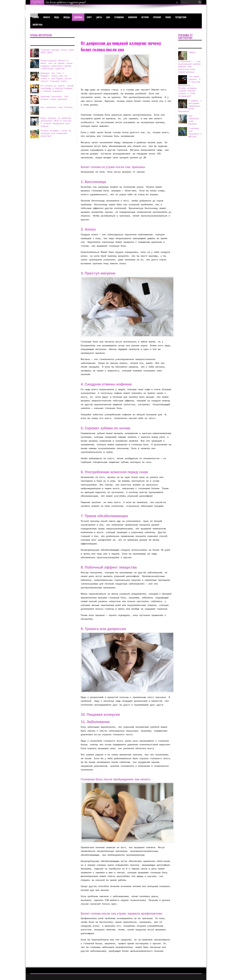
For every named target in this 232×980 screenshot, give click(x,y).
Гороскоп (157, 17)
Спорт (89, 17)
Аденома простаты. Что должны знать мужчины (55, 98)
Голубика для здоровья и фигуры (195, 132)
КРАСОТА (47, 17)
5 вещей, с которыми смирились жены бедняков (190, 106)
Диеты (99, 17)
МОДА (57, 17)
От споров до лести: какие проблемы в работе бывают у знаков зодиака (57, 88)
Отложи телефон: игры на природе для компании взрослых (56, 133)
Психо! (168, 17)
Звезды (67, 17)
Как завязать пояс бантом (57, 107)
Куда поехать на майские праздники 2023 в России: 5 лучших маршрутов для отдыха (57, 122)
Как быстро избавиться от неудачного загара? (66, 2)
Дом (108, 17)
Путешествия (181, 17)
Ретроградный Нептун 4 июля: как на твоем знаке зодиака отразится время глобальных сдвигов (57, 65)
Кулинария (133, 17)
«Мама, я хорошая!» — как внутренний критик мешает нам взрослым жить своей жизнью (189, 62)
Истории (145, 17)
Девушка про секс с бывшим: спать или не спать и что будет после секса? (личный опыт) (56, 77)
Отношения (119, 17)
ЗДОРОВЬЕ (78, 17)
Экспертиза (37, 25)
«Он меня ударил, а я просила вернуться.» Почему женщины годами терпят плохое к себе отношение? (189, 86)
